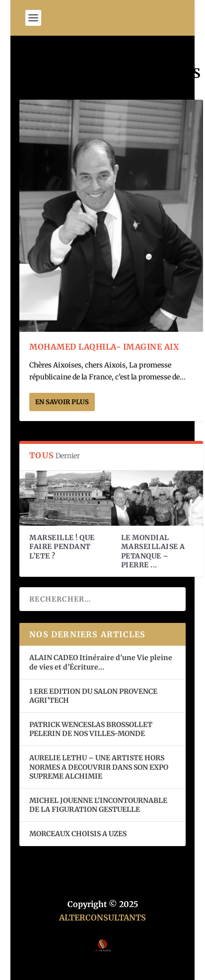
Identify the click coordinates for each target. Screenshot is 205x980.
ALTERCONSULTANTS (102, 918)
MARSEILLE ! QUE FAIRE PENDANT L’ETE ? (62, 547)
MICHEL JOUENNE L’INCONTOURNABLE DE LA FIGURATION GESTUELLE (98, 805)
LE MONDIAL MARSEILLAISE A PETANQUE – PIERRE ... (153, 551)
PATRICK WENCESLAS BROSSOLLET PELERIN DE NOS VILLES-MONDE (91, 729)
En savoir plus (62, 402)
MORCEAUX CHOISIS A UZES (78, 834)
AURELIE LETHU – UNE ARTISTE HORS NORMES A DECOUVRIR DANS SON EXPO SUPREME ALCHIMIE (99, 767)
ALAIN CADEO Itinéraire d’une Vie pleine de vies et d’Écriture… (101, 662)
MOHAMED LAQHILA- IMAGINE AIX (104, 347)
